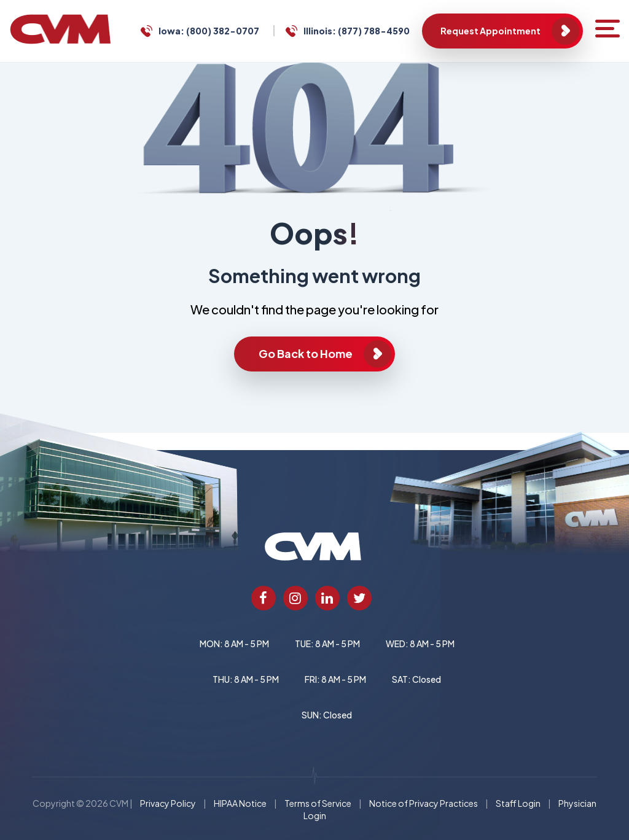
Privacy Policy (168, 803)
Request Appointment (490, 31)
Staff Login (518, 803)
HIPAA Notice (240, 803)
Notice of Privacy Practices (424, 803)
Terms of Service (318, 803)
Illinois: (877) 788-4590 (357, 31)
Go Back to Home (306, 353)
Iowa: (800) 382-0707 (209, 31)
